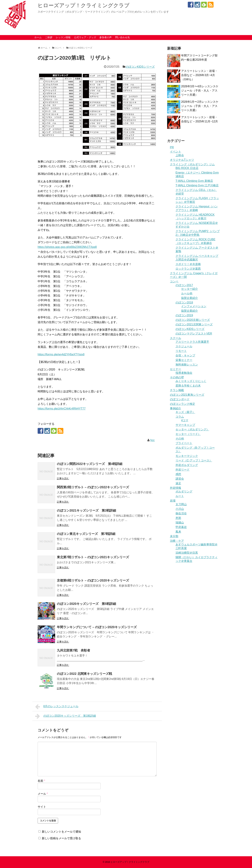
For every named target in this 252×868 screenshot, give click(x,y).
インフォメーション (194, 306)
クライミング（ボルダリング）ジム (192, 164)
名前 (41, 781)
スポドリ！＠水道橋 (188, 264)
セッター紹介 (190, 289)
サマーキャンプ (185, 425)
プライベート (184, 443)
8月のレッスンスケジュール (57, 707)
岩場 (173, 501)
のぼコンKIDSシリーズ (140, 67)
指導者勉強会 (184, 373)
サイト (42, 807)
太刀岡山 (181, 504)
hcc (153, 440)
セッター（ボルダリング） (192, 429)
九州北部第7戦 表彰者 (73, 650)
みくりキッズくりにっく (191, 381)
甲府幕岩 (181, 527)
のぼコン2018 (184, 303)
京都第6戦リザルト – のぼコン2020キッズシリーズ (93, 580)
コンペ (174, 281)
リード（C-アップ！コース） (194, 460)
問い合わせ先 (122, 37)
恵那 (178, 518)
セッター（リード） (188, 434)
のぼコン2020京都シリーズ (193, 320)
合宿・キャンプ (185, 355)
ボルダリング (184, 492)
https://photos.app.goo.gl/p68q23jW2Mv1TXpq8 (67, 247)
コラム (180, 417)
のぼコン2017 (184, 285)
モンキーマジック (187, 456)
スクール (176, 338)
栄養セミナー (184, 360)
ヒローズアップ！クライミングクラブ (84, 5)
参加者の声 (106, 37)
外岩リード (183, 470)
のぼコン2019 (184, 315)
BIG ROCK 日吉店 (187, 168)
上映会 (180, 155)
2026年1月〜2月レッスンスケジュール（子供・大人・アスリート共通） (200, 106)
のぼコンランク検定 (183, 404)
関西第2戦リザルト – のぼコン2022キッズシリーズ (93, 487)
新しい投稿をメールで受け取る (61, 838)
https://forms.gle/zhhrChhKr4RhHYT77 (62, 409)
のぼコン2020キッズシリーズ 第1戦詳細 (66, 716)
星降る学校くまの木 (188, 386)
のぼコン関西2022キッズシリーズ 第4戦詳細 (90, 464)
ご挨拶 (49, 37)
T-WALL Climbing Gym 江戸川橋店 (197, 185)
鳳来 (178, 532)
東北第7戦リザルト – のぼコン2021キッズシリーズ (93, 557)
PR (172, 147)
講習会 (180, 479)
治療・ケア (177, 541)
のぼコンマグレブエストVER (194, 334)
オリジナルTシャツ (182, 160)
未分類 (174, 536)
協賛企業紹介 (190, 298)
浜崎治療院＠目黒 (187, 553)
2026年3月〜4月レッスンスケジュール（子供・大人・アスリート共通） (200, 91)
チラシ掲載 (177, 390)
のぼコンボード (180, 399)
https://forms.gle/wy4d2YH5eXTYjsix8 (61, 354)
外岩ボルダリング (187, 465)
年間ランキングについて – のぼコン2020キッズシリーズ (97, 627)
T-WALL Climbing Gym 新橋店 (194, 181)
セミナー (176, 369)
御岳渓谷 (181, 513)
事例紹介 (176, 408)
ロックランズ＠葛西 (188, 269)
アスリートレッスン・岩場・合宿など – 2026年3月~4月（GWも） (199, 75)
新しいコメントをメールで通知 (61, 832)
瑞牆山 (180, 523)
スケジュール (184, 346)
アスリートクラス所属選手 (192, 342)
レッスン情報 (63, 37)
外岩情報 (176, 488)
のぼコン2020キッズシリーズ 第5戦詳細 (86, 604)
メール (43, 794)
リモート (181, 351)
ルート (180, 496)
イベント (176, 152)
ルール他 (187, 293)
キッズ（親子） (185, 412)
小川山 (180, 509)
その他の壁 (177, 377)
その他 (180, 439)
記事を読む (63, 478)
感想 (178, 474)
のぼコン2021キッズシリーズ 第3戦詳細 (86, 511)
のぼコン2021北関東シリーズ (194, 324)
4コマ (185, 420)
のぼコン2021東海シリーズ (187, 395)
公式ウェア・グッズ (85, 37)
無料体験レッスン (187, 365)
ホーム (38, 37)
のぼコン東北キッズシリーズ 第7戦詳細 (86, 534)
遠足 (178, 483)
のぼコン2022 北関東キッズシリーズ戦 (84, 674)
